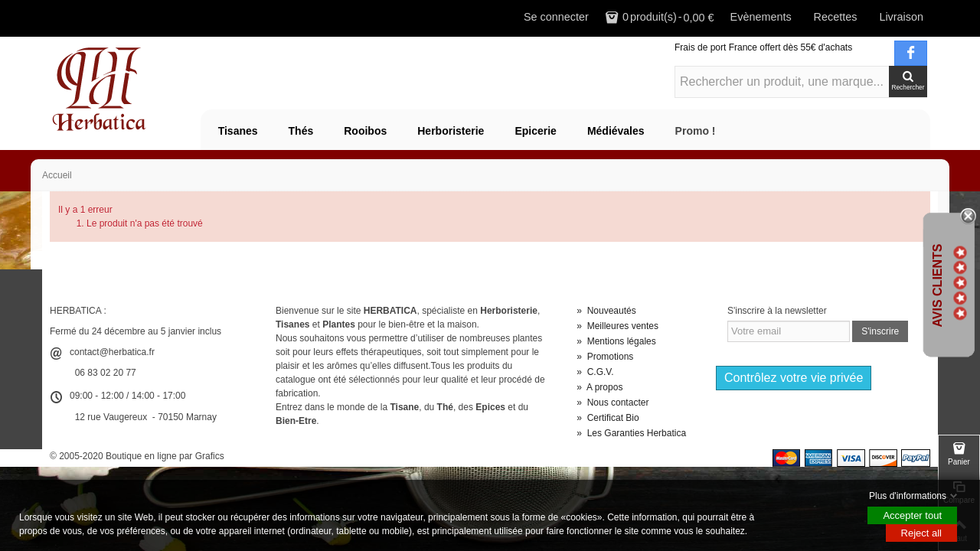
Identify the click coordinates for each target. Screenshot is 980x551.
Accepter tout (912, 515)
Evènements (761, 17)
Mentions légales (616, 341)
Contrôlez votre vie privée (794, 378)
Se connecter (556, 17)
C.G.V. (595, 372)
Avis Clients (938, 285)
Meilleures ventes (617, 326)
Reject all (921, 533)
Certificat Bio (608, 418)
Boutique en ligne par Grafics (165, 456)
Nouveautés (606, 311)
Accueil (57, 175)
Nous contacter (612, 403)
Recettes (836, 17)
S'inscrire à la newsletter (777, 311)
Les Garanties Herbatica (631, 433)
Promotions (605, 357)
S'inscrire (880, 331)
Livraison (901, 17)
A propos (599, 387)
